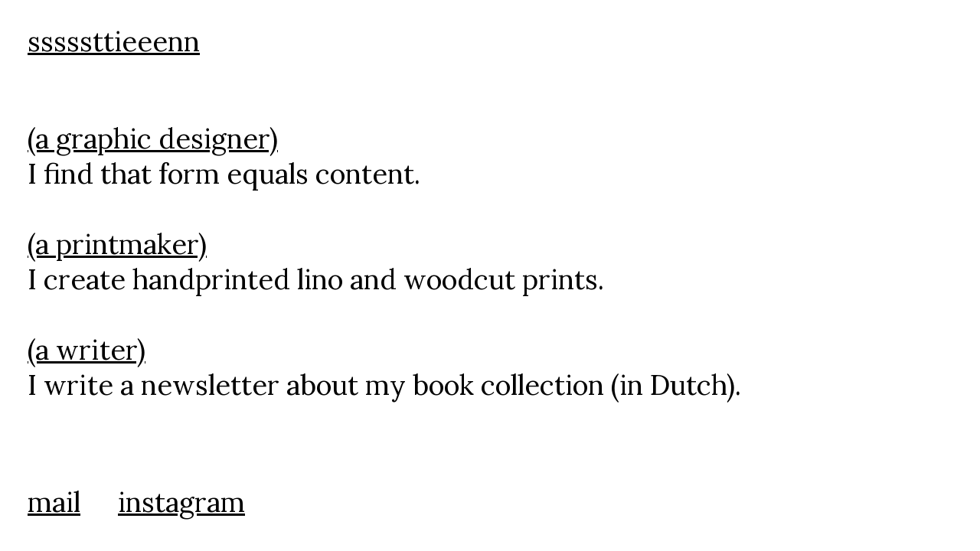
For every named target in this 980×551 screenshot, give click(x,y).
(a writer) (87, 350)
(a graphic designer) (153, 139)
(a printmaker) (117, 244)
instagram (181, 502)
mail (54, 502)
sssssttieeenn (114, 41)
